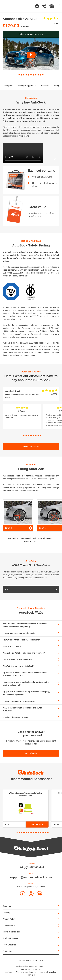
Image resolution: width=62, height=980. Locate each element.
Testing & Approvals (27, 86)
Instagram (31, 894)
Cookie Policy (9, 925)
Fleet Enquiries (9, 945)
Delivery (6, 913)
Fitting (57, 86)
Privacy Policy (9, 919)
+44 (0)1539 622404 (31, 867)
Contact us (7, 951)
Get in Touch (31, 753)
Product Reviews (10, 938)
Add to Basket (37, 824)
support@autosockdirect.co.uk (31, 877)
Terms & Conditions (11, 932)
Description (8, 86)
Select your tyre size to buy (31, 34)
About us (7, 906)
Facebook (23, 894)
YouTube (39, 894)
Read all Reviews (31, 447)
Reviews (45, 86)
